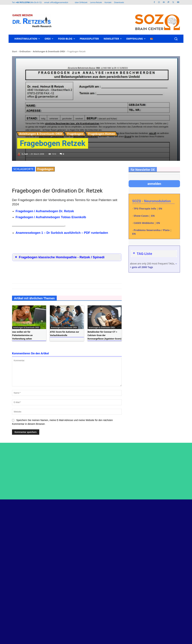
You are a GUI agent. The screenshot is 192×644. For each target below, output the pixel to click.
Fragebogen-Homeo (101, 134)
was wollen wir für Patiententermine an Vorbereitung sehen (22, 335)
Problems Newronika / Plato (152, 230)
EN (160, 208)
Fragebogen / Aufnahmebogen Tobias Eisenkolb (51, 217)
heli (26, 154)
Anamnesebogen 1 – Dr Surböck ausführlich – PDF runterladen (62, 233)
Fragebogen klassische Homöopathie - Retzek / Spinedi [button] (59, 257)
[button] (176, 39)
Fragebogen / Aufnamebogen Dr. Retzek (45, 211)
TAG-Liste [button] (142, 254)
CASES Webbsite (144, 223)
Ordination (25, 51)
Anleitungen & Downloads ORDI (49, 51)
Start (15, 51)
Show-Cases (141, 216)
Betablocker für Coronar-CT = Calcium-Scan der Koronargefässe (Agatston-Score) (104, 335)
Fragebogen (75, 134)
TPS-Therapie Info (145, 208)
